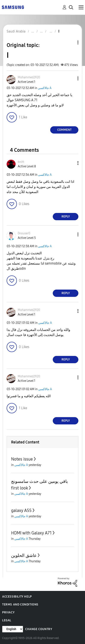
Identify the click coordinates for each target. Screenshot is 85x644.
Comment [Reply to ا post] (64, 130)
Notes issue (22, 459)
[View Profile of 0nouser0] (24, 233)
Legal (7, 620)
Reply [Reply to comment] (66, 216)
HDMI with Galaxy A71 (31, 533)
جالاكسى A (45, 88)
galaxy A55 (21, 510)
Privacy (8, 612)
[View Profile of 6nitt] (21, 162)
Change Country (39, 629)
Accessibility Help (17, 597)
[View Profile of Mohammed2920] (29, 77)
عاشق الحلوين (24, 555)
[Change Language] (13, 629)
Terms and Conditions (20, 605)
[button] (71, 78)
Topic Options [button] (71, 42)
